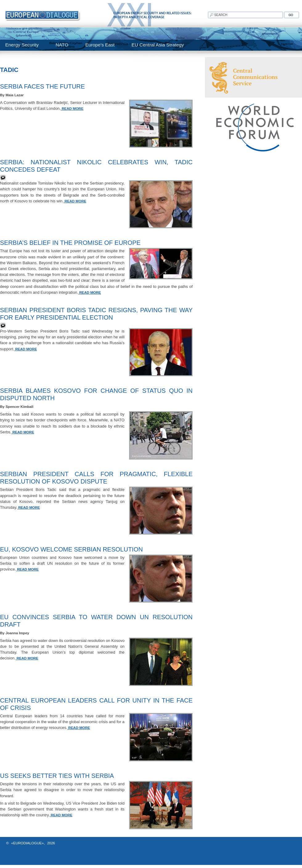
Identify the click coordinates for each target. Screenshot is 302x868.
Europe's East (100, 45)
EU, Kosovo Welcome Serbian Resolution (71, 549)
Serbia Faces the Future (42, 86)
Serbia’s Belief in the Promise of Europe (70, 243)
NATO (62, 45)
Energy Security (22, 45)
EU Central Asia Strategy (158, 45)
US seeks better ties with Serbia (57, 776)
